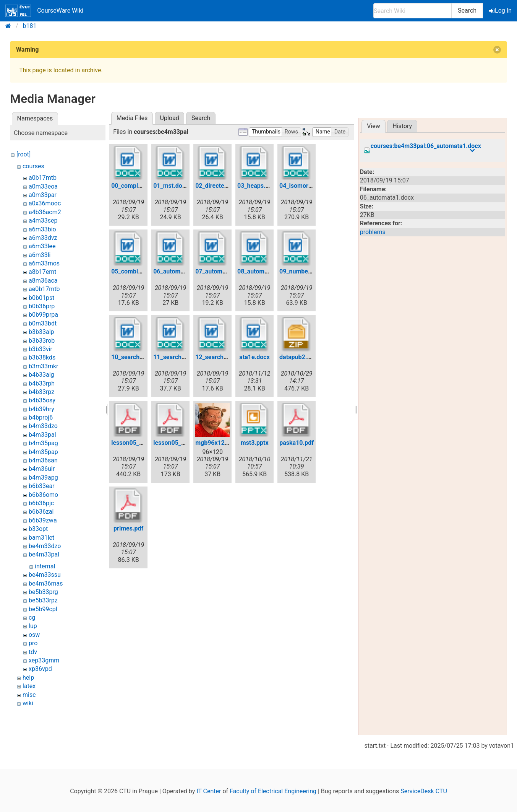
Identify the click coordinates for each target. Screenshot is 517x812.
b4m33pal (42, 435)
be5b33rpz (43, 600)
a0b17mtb (43, 178)
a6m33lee (42, 246)
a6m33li (40, 255)
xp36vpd (40, 669)
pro (33, 643)
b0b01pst (41, 298)
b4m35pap (43, 452)
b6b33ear (42, 486)
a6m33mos (44, 263)
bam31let (41, 538)
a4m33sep (43, 220)
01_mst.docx (171, 186)
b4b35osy (42, 400)
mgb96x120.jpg (217, 443)
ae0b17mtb (44, 289)
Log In (501, 11)
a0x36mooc (45, 203)
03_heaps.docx (258, 186)
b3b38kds (42, 357)
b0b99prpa (43, 315)
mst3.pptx (255, 443)
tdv (33, 652)
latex (29, 686)
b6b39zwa (43, 520)
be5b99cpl (43, 609)
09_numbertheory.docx (311, 271)
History (402, 126)
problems (373, 232)
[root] (23, 154)
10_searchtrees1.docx (142, 357)
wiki (28, 703)
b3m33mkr (44, 366)
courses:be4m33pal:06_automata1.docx (426, 146)
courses (33, 166)
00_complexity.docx (138, 186)
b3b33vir (41, 349)
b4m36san (43, 460)
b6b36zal (41, 512)
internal (45, 566)
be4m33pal (44, 554)
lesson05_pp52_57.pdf (184, 443)
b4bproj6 (41, 417)
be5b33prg (43, 592)
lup (33, 626)
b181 (30, 26)
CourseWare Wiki (44, 11)
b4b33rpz (41, 392)
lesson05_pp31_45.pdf (142, 443)
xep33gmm (44, 660)
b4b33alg (41, 375)
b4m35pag (43, 443)
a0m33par (43, 195)
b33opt (38, 529)
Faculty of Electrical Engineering (273, 791)
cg (32, 618)
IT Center (209, 791)
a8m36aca (43, 281)
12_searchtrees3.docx (226, 357)
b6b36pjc (41, 503)
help (28, 678)
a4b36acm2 (45, 212)
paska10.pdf (297, 443)
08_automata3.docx (264, 271)
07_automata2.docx (222, 271)
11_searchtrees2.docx (184, 357)
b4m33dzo (43, 426)
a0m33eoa (43, 186)
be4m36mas (46, 583)
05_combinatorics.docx (143, 271)
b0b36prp (42, 306)
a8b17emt (42, 272)
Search (467, 11)
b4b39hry (41, 409)
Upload (170, 118)
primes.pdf (128, 528)
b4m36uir (42, 469)
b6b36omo (43, 495)
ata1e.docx (254, 357)
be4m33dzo (45, 546)
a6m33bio (42, 229)
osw (34, 635)
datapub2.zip (297, 357)
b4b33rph (42, 383)
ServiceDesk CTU (424, 791)
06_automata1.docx (180, 271)
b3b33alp (41, 332)
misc (29, 695)
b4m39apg (43, 478)
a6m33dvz (43, 238)
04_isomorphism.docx (310, 186)
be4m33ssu (45, 575)
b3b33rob (42, 341)
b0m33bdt (43, 323)
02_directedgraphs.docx (228, 186)
